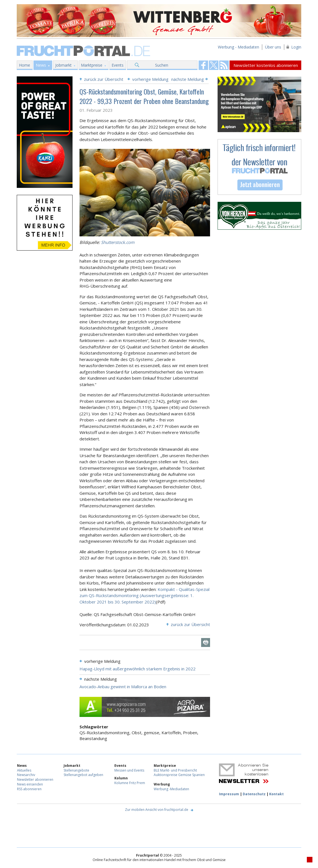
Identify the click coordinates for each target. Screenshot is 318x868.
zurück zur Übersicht (104, 79)
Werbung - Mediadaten (238, 47)
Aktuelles (24, 770)
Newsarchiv (26, 775)
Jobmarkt (63, 65)
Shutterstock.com (118, 242)
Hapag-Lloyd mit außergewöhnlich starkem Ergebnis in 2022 (138, 669)
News (41, 65)
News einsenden (30, 784)
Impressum (229, 794)
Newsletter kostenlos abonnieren (266, 65)
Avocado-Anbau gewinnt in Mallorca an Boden (123, 687)
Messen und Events (129, 770)
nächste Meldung (188, 79)
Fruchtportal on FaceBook (203, 65)
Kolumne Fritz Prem (130, 783)
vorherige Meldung (150, 79)
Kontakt (276, 794)
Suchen (162, 65)
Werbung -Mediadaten (171, 789)
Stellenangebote (76, 770)
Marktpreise (92, 65)
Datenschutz (254, 794)
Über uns (273, 47)
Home (25, 65)
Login (296, 47)
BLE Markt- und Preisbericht (175, 770)
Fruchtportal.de (84, 50)
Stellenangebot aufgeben (83, 775)
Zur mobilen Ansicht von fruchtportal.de (157, 810)
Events (118, 65)
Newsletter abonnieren (35, 779)
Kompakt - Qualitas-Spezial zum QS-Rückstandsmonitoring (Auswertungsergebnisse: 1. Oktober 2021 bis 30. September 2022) (144, 596)
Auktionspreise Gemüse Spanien (179, 775)
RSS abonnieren (29, 789)
